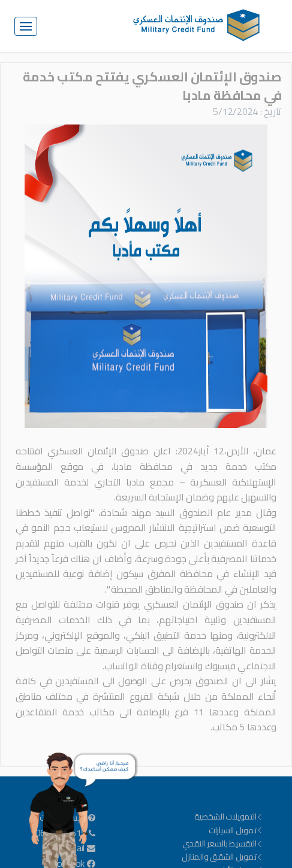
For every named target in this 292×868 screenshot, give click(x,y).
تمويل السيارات (236, 830)
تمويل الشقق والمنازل (222, 857)
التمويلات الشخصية (229, 817)
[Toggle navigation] (26, 26)
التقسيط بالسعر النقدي (223, 843)
